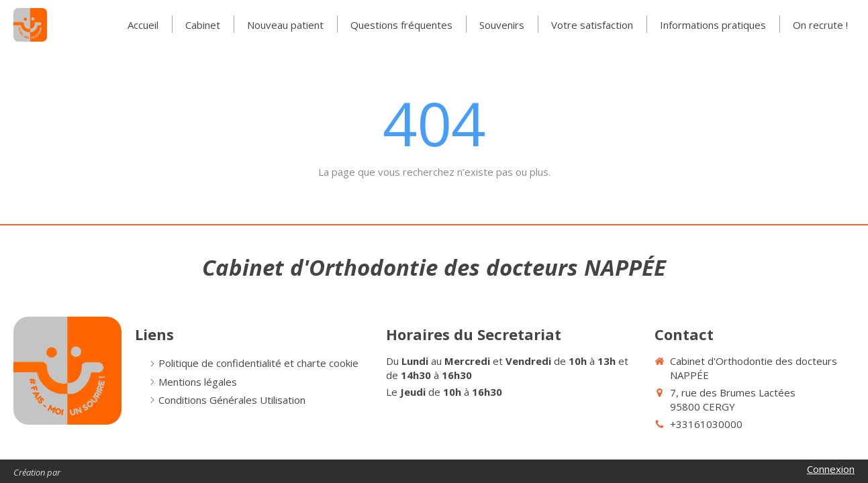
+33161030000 (706, 424)
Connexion (831, 469)
